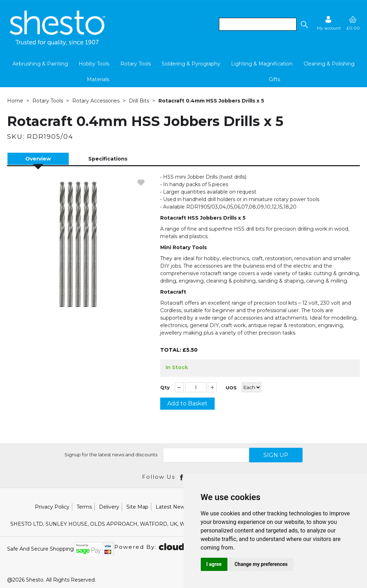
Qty (165, 387)
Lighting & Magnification (262, 64)
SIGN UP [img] (276, 455)
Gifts (274, 79)
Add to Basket (187, 403)
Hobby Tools (94, 64)
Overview (38, 159)
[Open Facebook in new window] (182, 477)
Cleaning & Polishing (329, 64)
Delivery (109, 507)
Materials (98, 79)
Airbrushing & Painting (40, 64)
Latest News (171, 507)
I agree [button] (214, 564)
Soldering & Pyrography (191, 64)
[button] (304, 24)
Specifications (108, 159)
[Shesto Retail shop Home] (58, 44)
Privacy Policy (52, 507)
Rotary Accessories (96, 101)
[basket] (353, 23)
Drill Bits (139, 101)
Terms (84, 507)
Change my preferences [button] (261, 564)
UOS (231, 388)
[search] (258, 24)
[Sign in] (329, 23)
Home (15, 101)
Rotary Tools (136, 64)
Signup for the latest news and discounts (111, 455)
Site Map (137, 507)
